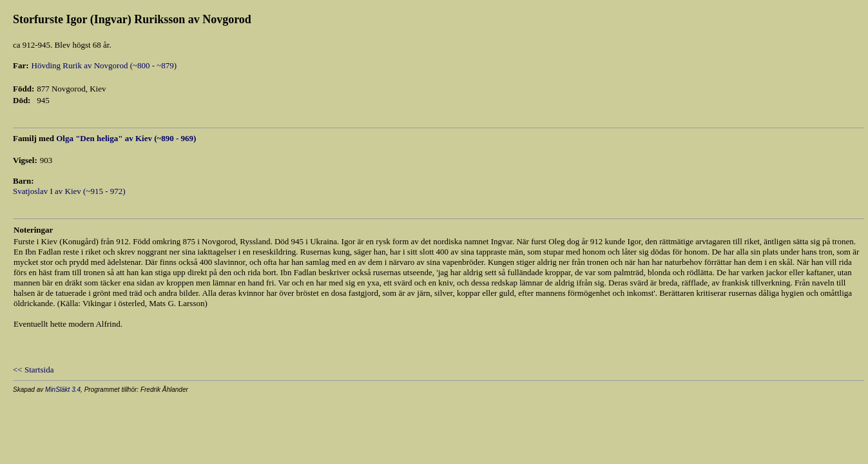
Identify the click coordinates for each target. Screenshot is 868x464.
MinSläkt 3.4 (63, 390)
